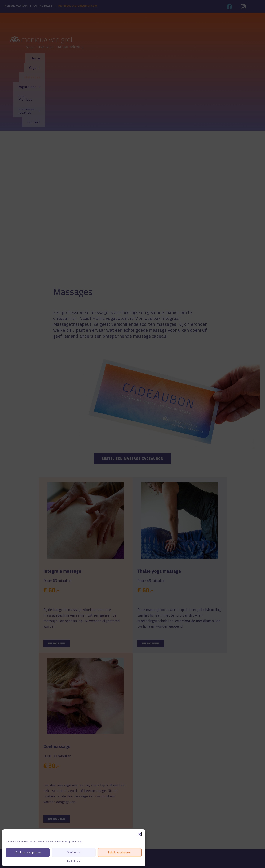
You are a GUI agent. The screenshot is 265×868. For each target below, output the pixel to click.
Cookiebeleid (74, 861)
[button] (140, 834)
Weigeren (74, 852)
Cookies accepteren (28, 852)
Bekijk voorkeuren (120, 852)
